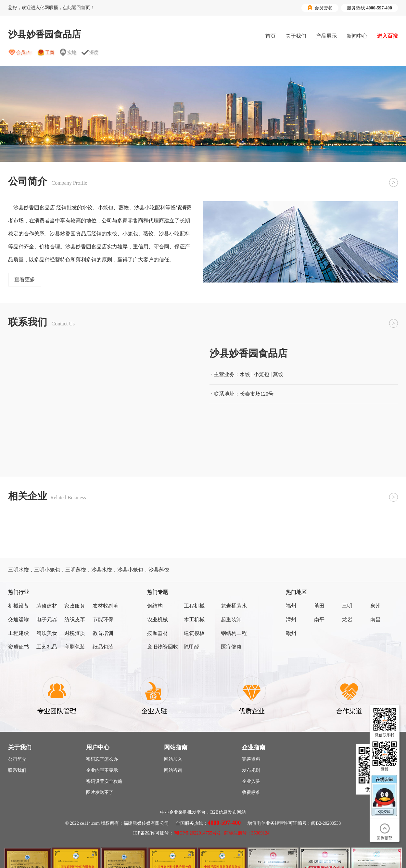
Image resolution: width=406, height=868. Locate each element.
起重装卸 (231, 619)
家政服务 (75, 606)
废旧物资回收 (163, 647)
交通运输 (19, 619)
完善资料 (251, 759)
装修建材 (47, 606)
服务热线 (369, 8)
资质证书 (19, 647)
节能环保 (103, 619)
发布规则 (251, 770)
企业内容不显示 (102, 770)
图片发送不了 (100, 792)
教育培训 (103, 633)
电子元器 (47, 619)
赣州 (291, 633)
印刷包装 (75, 647)
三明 (347, 606)
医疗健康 (231, 647)
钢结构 (155, 606)
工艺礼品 (47, 647)
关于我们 (296, 36)
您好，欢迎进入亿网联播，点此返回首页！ (51, 8)
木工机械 (194, 619)
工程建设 (19, 633)
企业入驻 (251, 781)
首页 (271, 36)
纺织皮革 (75, 619)
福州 (291, 606)
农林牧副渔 (106, 606)
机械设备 (19, 606)
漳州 (291, 619)
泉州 (375, 606)
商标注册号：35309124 (247, 833)
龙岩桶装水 (234, 606)
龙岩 (347, 619)
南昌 (375, 619)
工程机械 (194, 606)
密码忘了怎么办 (102, 759)
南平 (319, 619)
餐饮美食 (47, 633)
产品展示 (326, 36)
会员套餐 (320, 8)
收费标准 (251, 792)
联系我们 (17, 770)
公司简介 (17, 759)
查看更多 (25, 279)
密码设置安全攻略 (104, 781)
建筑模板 (194, 633)
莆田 (319, 606)
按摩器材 (158, 633)
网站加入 (173, 759)
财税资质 (75, 633)
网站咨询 (173, 770)
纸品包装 (103, 647)
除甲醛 (192, 647)
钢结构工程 (234, 633)
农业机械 (158, 619)
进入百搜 (387, 36)
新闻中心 (357, 36)
